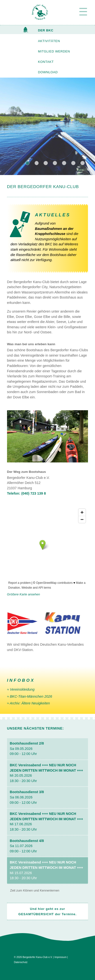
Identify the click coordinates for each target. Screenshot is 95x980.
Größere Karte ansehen (24, 594)
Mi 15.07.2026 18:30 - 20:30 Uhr (46, 870)
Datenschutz (21, 962)
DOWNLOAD (48, 72)
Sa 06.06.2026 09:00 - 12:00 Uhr (27, 797)
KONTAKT (46, 62)
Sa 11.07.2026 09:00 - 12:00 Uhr (27, 846)
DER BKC (46, 30)
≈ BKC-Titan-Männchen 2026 (30, 696)
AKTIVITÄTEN (49, 41)
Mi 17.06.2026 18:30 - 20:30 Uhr (46, 822)
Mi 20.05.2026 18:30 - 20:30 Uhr (46, 773)
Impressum (61, 957)
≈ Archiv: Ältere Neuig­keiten (28, 703)
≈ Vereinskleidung (21, 689)
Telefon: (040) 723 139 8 (27, 493)
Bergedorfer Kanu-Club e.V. (37, 957)
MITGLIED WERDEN (54, 51)
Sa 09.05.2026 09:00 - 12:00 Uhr (27, 749)
